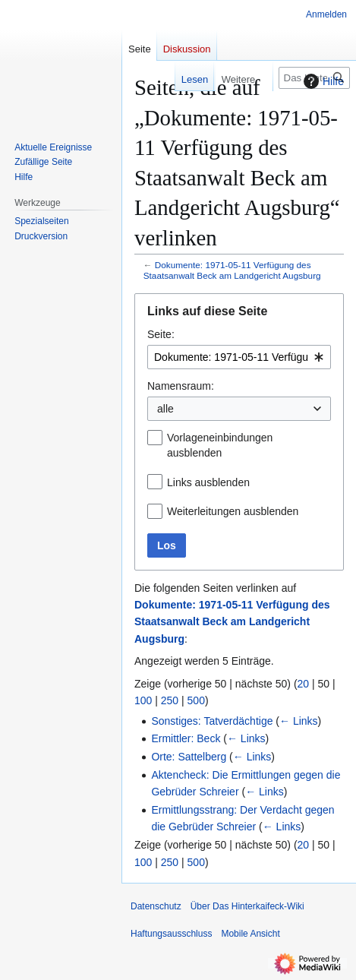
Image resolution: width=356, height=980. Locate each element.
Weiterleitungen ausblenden (233, 511)
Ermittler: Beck (186, 738)
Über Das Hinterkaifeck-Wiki (247, 906)
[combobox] (239, 357)
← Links (299, 721)
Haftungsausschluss (171, 934)
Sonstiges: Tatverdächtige (212, 721)
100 (143, 700)
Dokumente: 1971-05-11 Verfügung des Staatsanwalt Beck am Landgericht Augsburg (232, 270)
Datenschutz (156, 906)
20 (304, 684)
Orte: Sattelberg (189, 757)
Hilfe (322, 81)
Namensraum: (181, 386)
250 (170, 700)
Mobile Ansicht (250, 934)
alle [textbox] (165, 409)
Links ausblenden (208, 482)
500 (196, 700)
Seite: (161, 334)
